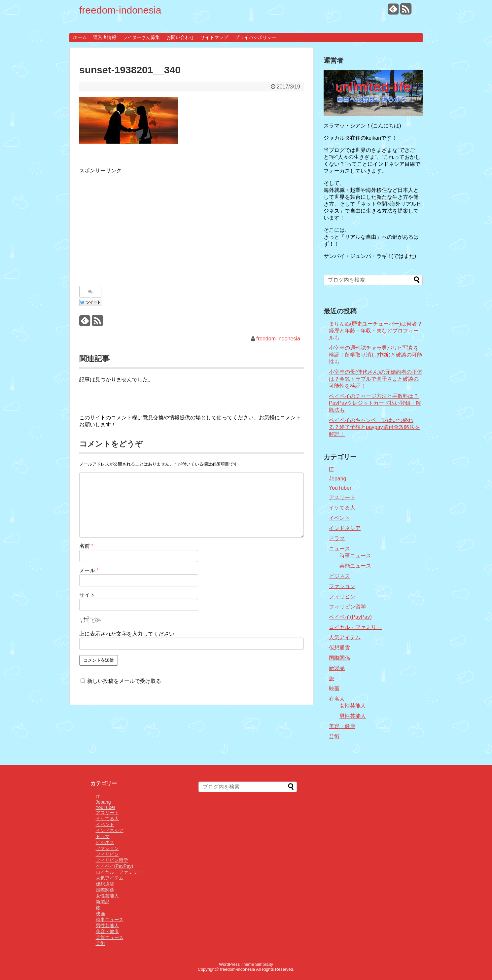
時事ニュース (355, 556)
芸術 (334, 736)
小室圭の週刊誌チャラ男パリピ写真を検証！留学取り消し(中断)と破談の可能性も (376, 355)
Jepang (338, 479)
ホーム (80, 37)
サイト (87, 595)
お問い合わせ (180, 37)
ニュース (339, 549)
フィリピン (342, 596)
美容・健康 (342, 726)
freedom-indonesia (120, 10)
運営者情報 (105, 37)
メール (89, 570)
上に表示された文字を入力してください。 (129, 634)
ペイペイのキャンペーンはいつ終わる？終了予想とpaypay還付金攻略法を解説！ (374, 427)
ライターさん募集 (141, 37)
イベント (339, 518)
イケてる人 (342, 508)
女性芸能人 (353, 706)
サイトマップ (214, 37)
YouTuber (340, 488)
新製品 (337, 668)
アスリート (342, 497)
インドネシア (345, 528)
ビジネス (339, 576)
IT (331, 469)
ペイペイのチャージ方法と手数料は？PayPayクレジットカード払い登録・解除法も (375, 403)
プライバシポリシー (256, 37)
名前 (86, 546)
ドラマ (337, 538)
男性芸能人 (353, 716)
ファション (342, 586)
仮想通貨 (339, 648)
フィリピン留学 (347, 607)
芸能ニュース (355, 566)
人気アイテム (345, 637)
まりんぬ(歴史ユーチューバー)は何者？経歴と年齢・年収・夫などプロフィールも (376, 331)
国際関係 (339, 658)
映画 (334, 689)
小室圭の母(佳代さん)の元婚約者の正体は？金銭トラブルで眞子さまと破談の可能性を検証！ (376, 379)
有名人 (337, 699)
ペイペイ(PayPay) (350, 617)
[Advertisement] (135, 227)
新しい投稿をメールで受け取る (124, 681)
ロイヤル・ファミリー (355, 627)
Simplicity (264, 964)
